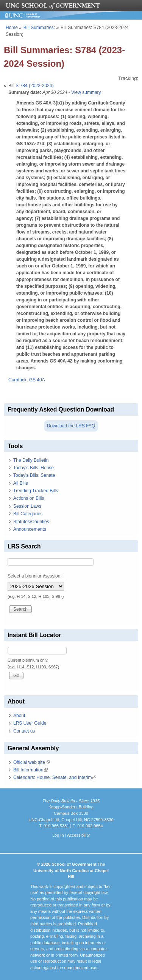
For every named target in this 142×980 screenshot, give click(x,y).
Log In (58, 835)
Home (12, 28)
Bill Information (30, 770)
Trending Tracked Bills (36, 491)
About (19, 716)
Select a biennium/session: (35, 576)
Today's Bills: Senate (34, 475)
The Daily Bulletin (31, 460)
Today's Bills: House (34, 468)
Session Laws (27, 506)
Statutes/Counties (31, 522)
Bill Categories (28, 514)
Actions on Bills (29, 498)
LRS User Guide (30, 723)
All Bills (21, 483)
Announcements (30, 529)
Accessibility (78, 835)
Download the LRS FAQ (71, 426)
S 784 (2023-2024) (34, 86)
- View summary (84, 92)
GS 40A (37, 380)
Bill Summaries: (39, 28)
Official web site (31, 762)
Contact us (24, 731)
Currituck (17, 380)
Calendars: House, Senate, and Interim (55, 777)
